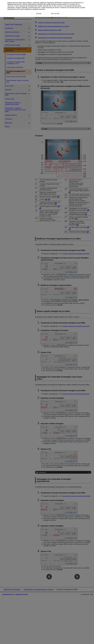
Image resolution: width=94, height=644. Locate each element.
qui (67, 4)
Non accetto (58, 6)
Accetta (10, 6)
